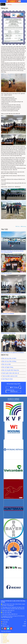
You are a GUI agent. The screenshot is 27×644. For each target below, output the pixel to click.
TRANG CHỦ (6, 634)
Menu (3, 4)
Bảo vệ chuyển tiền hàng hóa (10, 370)
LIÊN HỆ (5, 643)
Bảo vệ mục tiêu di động (9, 361)
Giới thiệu (10, 5)
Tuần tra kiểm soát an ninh (10, 376)
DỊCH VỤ (5, 636)
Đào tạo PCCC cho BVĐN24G (8, 314)
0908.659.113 (14, 392)
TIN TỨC (5, 638)
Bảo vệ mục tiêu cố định (9, 358)
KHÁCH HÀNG (6, 641)
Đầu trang (23, 226)
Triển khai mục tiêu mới (6, 273)
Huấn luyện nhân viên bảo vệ (10, 373)
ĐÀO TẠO (5, 639)
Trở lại (18, 226)
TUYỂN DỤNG (6, 640)
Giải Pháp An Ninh (7, 379)
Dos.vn (9, 631)
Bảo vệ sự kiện (6, 364)
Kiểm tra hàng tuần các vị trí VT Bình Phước (11, 294)
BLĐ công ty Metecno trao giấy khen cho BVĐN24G (12, 353)
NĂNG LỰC (5, 635)
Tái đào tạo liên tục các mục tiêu (8, 333)
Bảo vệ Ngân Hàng (8, 367)
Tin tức (5, 229)
